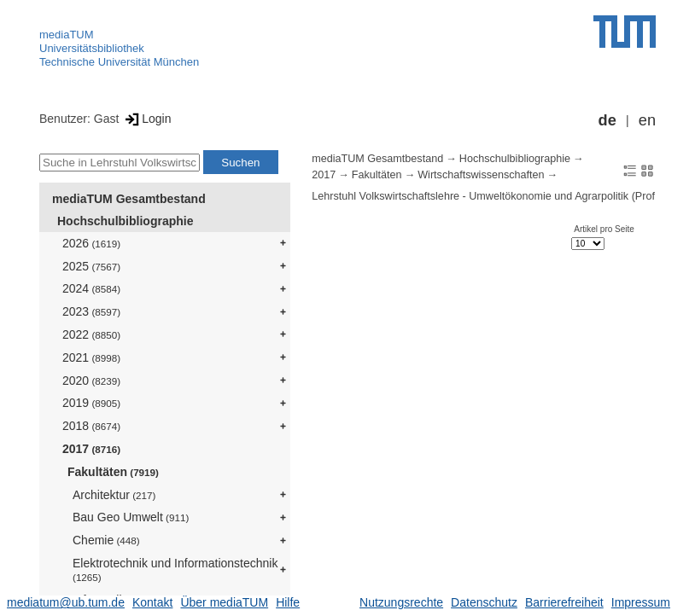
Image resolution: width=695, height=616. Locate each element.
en (647, 120)
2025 (91, 266)
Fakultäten (113, 472)
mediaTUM (67, 35)
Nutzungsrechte (401, 602)
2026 (91, 243)
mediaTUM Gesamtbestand (129, 199)
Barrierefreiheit (564, 602)
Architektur (114, 495)
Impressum (641, 602)
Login (146, 119)
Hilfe (288, 602)
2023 (91, 311)
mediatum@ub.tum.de (66, 602)
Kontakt (152, 602)
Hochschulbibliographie (125, 221)
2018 (91, 426)
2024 (91, 288)
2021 (91, 357)
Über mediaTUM (224, 602)
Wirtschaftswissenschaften (481, 175)
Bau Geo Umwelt (131, 517)
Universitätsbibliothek (92, 48)
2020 (91, 381)
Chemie (106, 540)
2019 (91, 403)
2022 (91, 334)
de (607, 120)
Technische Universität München (119, 62)
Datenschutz (484, 602)
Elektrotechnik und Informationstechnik (175, 570)
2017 (91, 449)
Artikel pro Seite (604, 229)
